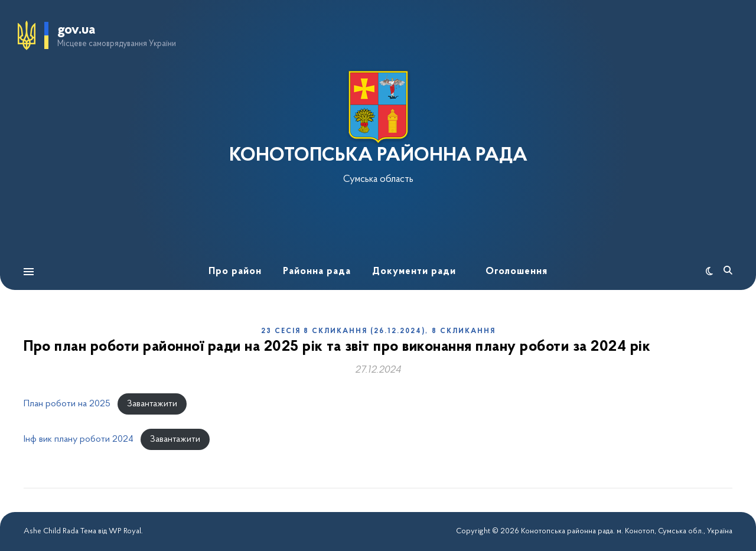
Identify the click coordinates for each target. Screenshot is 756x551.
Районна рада (317, 271)
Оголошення (517, 271)
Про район (235, 271)
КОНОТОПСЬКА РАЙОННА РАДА (378, 156)
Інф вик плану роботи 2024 (79, 439)
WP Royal (125, 531)
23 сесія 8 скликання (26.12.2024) (343, 331)
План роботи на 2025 (67, 404)
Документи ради (414, 271)
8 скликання (464, 331)
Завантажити (152, 404)
